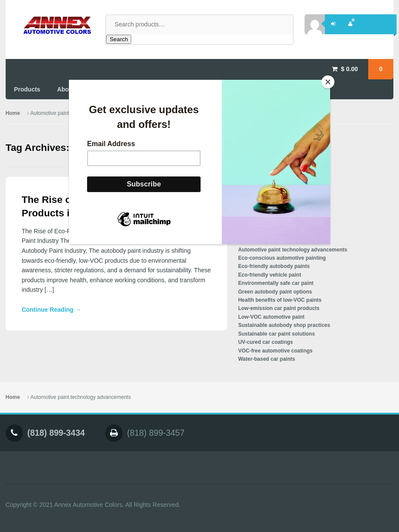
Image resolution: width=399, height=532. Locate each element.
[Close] (328, 82)
